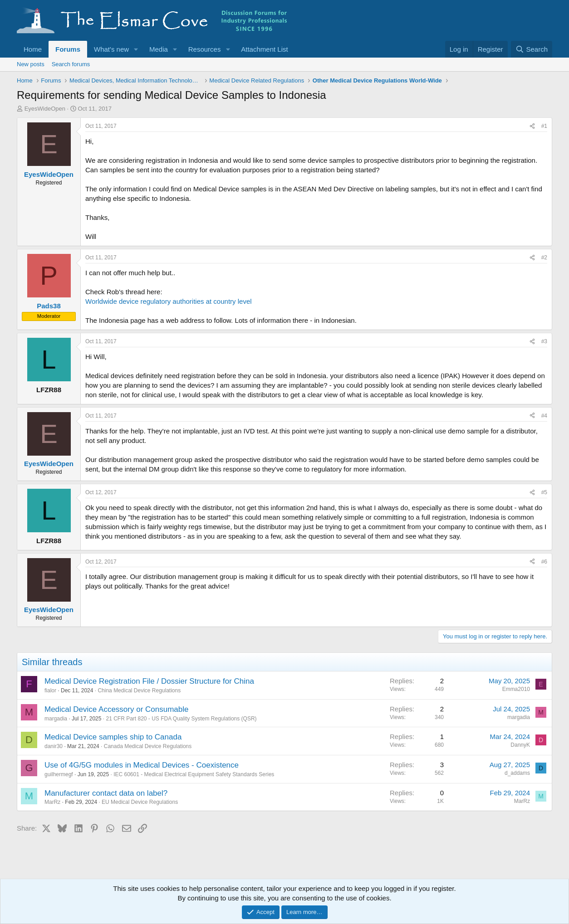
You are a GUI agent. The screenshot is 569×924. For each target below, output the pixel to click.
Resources (205, 49)
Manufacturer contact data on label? (106, 793)
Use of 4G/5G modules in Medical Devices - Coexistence (142, 765)
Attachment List (264, 49)
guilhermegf (59, 774)
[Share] (532, 126)
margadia (56, 719)
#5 (544, 492)
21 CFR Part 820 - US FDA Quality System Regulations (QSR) (181, 719)
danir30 (54, 746)
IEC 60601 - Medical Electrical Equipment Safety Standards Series (194, 774)
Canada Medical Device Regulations (148, 746)
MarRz (52, 802)
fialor (50, 691)
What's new (111, 49)
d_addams (517, 773)
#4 (544, 416)
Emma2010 (516, 689)
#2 (544, 258)
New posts (31, 64)
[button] (136, 49)
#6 (544, 562)
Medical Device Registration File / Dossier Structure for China (149, 681)
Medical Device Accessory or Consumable (116, 709)
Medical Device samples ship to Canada (113, 737)
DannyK (520, 745)
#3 (544, 341)
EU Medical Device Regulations (140, 802)
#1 (544, 126)
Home (33, 49)
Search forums (71, 64)
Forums (68, 49)
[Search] (532, 49)
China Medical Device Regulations (139, 691)
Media (159, 49)
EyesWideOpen (45, 109)
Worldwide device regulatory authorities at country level (169, 301)
